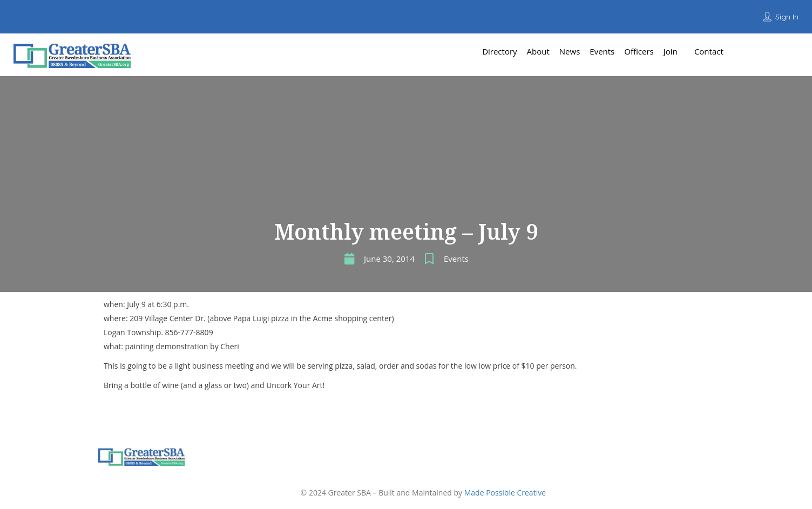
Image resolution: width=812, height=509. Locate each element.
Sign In (787, 17)
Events (456, 259)
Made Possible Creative (505, 493)
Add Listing (773, 51)
